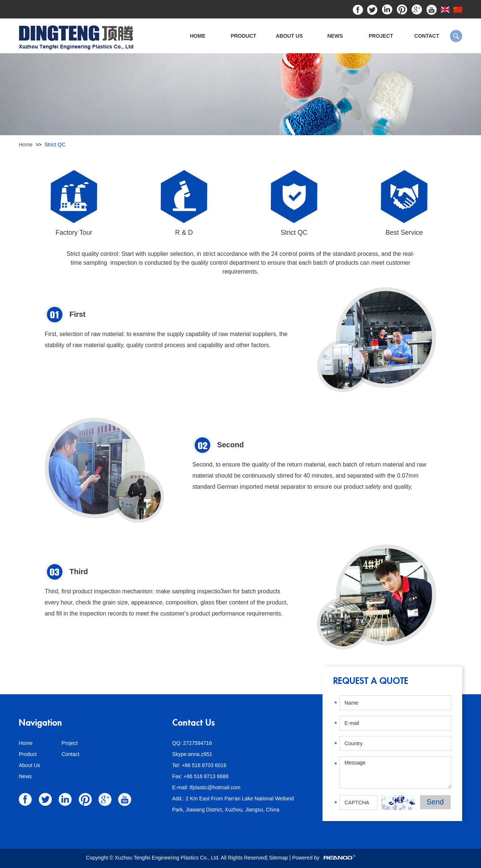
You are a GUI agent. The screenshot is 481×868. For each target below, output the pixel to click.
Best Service (404, 233)
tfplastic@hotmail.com (215, 787)
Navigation (40, 723)
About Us (289, 36)
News (335, 36)
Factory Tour (74, 233)
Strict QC (55, 145)
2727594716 (198, 743)
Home (198, 36)
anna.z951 (200, 754)
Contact (427, 36)
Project (381, 36)
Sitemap (279, 858)
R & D (184, 233)
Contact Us (194, 723)
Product (243, 36)
